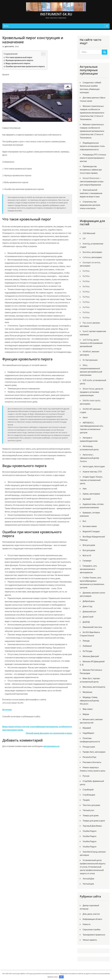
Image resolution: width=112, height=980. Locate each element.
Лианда (86, 641)
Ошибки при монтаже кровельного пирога (25, 66)
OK (61, 977)
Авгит (85, 417)
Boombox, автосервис (92, 252)
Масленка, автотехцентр (94, 687)
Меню (6, 26)
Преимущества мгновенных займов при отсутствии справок (91, 170)
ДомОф (86, 622)
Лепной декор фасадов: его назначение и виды (49, 733)
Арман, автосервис (91, 494)
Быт (84, 521)
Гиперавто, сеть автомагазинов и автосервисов (88, 569)
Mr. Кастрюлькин (90, 360)
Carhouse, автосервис (92, 257)
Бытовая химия (90, 526)
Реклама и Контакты (92, 762)
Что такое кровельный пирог (19, 57)
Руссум (86, 776)
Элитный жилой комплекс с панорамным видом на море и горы (91, 193)
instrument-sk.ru (56, 14)
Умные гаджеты (90, 940)
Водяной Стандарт (91, 531)
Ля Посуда (87, 651)
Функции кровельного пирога (19, 60)
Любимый (87, 646)
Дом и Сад (87, 606)
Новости (86, 924)
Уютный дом (88, 884)
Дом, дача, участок (91, 914)
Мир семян (88, 709)
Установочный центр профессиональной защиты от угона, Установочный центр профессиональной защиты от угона (93, 867)
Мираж (86, 714)
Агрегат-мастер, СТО (92, 472)
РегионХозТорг (89, 757)
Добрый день (89, 601)
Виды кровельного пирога (18, 63)
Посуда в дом (89, 747)
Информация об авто (92, 919)
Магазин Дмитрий (91, 656)
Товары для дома (91, 815)
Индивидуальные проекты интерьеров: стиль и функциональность (92, 146)
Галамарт (87, 561)
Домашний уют (89, 612)
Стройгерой (88, 790)
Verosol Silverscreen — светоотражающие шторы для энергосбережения (92, 181)
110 (84, 238)
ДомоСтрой (88, 617)
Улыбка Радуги (89, 831)
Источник (7, 710)
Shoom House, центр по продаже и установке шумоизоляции (91, 392)
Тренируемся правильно (94, 935)
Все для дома (89, 550)
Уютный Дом (88, 879)
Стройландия (89, 795)
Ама (84, 489)
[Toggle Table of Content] (42, 54)
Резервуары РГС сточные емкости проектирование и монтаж (93, 158)
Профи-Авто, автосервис (94, 752)
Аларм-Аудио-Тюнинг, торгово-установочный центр (91, 480)
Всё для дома (89, 545)
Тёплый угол (88, 810)
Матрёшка (87, 692)
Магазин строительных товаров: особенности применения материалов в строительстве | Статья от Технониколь (92, 113)
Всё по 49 (87, 555)
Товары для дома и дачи (94, 821)
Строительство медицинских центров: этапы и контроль (90, 205)
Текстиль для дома (91, 805)
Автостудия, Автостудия (94, 466)
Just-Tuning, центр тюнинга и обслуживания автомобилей (91, 343)
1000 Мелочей (89, 233)
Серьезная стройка (91, 929)
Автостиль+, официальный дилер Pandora (89, 458)
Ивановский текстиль (92, 627)
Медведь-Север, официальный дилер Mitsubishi (89, 701)
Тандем (86, 800)
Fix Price (86, 271)
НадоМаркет (88, 733)
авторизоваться (51, 746)
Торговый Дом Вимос (92, 826)
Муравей (87, 728)
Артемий (87, 499)
